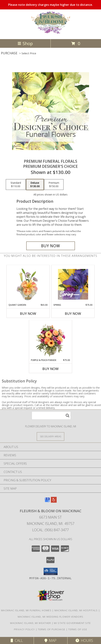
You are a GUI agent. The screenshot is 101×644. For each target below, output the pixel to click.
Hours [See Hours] (84, 640)
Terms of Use (78, 629)
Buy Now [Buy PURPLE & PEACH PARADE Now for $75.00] (50, 369)
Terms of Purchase (51, 629)
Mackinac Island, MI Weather (30, 623)
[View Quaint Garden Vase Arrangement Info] (28, 284)
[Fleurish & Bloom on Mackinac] (50, 34)
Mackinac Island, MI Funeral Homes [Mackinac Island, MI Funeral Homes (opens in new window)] (26, 610)
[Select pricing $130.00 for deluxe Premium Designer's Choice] (35, 185)
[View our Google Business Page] (47, 501)
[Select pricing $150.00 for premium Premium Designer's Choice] (54, 185)
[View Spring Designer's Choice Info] (73, 284)
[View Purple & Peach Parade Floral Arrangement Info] (51, 339)
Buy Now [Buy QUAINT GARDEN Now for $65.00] (28, 313)
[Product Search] (51, 415)
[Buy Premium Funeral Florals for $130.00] (51, 246)
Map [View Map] (50, 640)
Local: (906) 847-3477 (50, 530)
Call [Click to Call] (17, 640)
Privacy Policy (24, 629)
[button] (51, 571)
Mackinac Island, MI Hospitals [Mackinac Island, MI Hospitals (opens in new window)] (76, 610)
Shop (25, 43)
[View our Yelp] (54, 501)
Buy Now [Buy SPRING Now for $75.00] (73, 313)
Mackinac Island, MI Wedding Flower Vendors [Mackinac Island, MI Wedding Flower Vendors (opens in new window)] (51, 617)
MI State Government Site (72, 623)
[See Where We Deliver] (50, 436)
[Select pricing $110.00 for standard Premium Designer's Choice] (16, 185)
